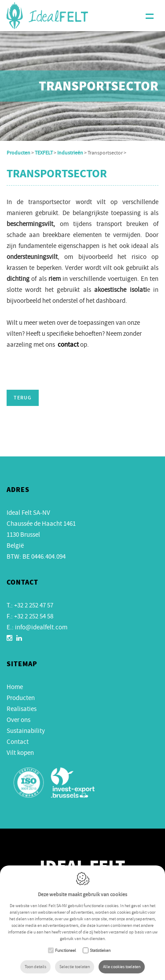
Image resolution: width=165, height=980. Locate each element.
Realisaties (22, 709)
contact (68, 345)
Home (15, 687)
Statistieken (100, 950)
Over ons (18, 720)
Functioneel (66, 950)
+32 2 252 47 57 (34, 605)
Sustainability (26, 731)
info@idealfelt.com (41, 627)
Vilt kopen (20, 753)
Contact (18, 742)
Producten (18, 153)
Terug (23, 398)
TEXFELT (44, 153)
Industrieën (70, 153)
